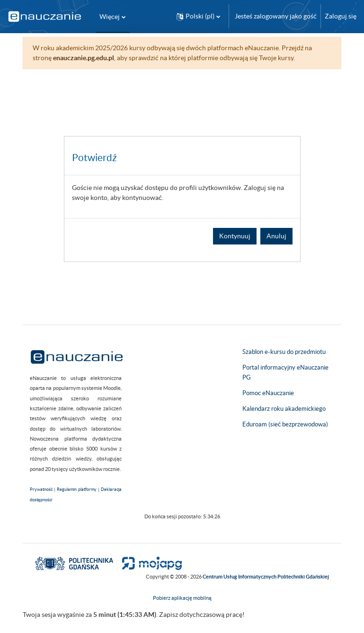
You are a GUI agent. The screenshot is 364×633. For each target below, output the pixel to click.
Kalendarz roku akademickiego (284, 409)
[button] (198, 16)
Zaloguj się (341, 16)
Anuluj (276, 236)
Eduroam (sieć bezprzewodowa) (285, 424)
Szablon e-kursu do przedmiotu (284, 352)
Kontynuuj (235, 236)
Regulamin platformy (77, 489)
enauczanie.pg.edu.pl (84, 58)
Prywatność (41, 489)
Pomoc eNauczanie (268, 393)
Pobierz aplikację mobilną (182, 598)
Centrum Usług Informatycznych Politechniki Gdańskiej (266, 577)
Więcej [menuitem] (110, 17)
